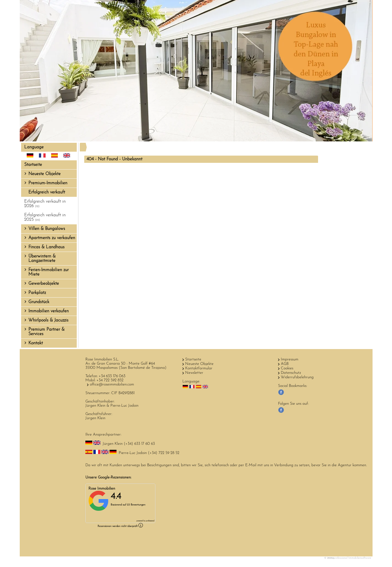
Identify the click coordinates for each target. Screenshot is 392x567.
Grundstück (39, 302)
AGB (285, 364)
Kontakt (36, 343)
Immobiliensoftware (360, 558)
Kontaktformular (199, 368)
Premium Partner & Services (46, 332)
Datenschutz (291, 373)
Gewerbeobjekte (44, 284)
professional (150, 521)
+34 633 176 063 (112, 376)
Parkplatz (37, 293)
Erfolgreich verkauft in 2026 (45, 204)
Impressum (290, 359)
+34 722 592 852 (110, 380)
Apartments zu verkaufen (52, 238)
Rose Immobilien (102, 489)
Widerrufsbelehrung (297, 377)
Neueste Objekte (44, 174)
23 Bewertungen (136, 505)
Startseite (33, 165)
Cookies (287, 368)
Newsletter (194, 373)
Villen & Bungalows (47, 229)
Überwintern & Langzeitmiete (42, 259)
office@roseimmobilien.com (112, 385)
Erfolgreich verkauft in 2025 (45, 217)
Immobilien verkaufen (49, 311)
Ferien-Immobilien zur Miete (49, 272)
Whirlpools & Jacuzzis (48, 320)
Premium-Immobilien (48, 183)
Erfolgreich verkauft (47, 192)
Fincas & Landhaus (46, 247)
